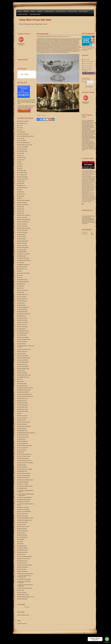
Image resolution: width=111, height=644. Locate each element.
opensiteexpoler (22, 371)
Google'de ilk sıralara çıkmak (25, 426)
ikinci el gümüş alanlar (23, 241)
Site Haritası (27, 607)
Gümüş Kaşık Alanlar (23, 312)
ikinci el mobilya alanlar (24, 247)
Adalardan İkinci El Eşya (24, 331)
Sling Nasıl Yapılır (22, 465)
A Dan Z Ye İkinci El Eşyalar (25, 456)
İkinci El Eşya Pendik (23, 403)
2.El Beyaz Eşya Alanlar (24, 121)
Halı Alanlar (21, 192)
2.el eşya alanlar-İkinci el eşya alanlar (26, 136)
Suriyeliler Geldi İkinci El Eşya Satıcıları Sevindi (25, 576)
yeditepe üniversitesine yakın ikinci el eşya (26, 504)
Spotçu (20, 413)
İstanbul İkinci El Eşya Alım (24, 314)
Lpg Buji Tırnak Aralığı (23, 437)
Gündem (20, 190)
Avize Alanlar (21, 153)
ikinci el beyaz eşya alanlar (24, 200)
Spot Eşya (21, 275)
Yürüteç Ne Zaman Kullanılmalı (25, 497)
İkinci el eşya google (23, 373)
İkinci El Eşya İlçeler (72, 11)
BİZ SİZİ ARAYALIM (61, 11)
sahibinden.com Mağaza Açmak (25, 520)
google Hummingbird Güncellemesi (26, 388)
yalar (24, 100)
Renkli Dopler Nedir (23, 431)
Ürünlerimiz (40, 11)
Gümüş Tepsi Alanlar (23, 187)
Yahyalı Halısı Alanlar (23, 550)
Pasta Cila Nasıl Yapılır (23, 567)
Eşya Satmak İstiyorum (23, 179)
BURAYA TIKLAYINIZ (87, 50)
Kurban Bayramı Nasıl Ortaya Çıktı (26, 396)
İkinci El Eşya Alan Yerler (24, 526)
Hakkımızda (26, 11)
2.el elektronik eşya (23, 123)
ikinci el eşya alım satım (24, 222)
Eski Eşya (21, 164)
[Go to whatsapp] (107, 639)
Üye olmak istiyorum (89, 87)
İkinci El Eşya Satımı (23, 320)
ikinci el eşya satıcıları (23, 514)
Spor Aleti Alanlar (22, 450)
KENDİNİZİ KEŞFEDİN (24, 282)
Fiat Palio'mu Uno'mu (23, 398)
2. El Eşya (21, 128)
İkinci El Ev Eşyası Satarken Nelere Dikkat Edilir (26, 585)
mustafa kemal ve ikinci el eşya (25, 454)
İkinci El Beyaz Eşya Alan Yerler (25, 145)
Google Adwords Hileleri (24, 392)
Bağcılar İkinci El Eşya (23, 409)
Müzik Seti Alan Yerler (23, 322)
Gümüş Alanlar (22, 181)
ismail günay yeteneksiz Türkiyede (26, 486)
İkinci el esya (85, 120)
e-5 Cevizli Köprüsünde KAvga (25, 556)
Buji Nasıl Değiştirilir (23, 441)
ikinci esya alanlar (22, 250)
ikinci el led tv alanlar (23, 245)
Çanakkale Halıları (22, 546)
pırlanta (20, 271)
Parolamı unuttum (89, 86)
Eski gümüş (39, 39)
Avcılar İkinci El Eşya (23, 333)
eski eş (22, 100)
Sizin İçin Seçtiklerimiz (23, 360)
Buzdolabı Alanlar (22, 158)
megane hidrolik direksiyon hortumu (26, 518)
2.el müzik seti (22, 286)
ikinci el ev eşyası (22, 237)
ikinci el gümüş (73, 51)
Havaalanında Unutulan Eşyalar (25, 394)
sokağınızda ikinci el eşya (24, 377)
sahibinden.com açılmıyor (24, 509)
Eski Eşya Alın (22, 303)
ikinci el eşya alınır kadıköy (24, 422)
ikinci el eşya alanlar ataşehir (25, 349)
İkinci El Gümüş (22, 239)
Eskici (20, 162)
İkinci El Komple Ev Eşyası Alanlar (26, 574)
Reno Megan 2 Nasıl (23, 471)
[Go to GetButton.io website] (107, 642)
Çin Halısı (21, 542)
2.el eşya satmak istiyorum (24, 143)
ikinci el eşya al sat (23, 324)
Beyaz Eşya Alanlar (23, 342)
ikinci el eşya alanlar (23, 218)
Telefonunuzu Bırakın (49, 11)
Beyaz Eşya (21, 155)
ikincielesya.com (22, 316)
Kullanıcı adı (84, 81)
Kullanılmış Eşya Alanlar (24, 258)
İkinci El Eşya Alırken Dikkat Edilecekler (25, 582)
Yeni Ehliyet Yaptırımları (24, 366)
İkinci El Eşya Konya (23, 467)
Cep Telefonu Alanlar (23, 386)
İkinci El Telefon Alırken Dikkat (25, 446)
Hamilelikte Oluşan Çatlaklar (25, 390)
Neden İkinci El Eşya (23, 267)
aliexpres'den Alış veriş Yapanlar (25, 469)
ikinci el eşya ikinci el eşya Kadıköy (26, 463)
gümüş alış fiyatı (22, 185)
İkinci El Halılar (22, 533)
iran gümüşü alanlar (23, 252)
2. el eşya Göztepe (22, 297)
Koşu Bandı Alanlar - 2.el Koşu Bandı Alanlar (26, 346)
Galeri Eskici (21, 381)
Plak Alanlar (21, 452)
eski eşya (21, 168)
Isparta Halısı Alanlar (23, 552)
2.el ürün (90, 181)
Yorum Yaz (43, 115)
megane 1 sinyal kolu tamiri (24, 559)
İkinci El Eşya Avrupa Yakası (25, 228)
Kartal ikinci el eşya (23, 563)
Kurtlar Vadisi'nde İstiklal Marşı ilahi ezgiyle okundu (26, 495)
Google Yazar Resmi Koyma (24, 473)
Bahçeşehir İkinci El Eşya (24, 478)
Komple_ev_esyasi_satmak (24, 254)
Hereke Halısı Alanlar (23, 599)
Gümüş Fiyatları (22, 329)
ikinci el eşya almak (23, 224)
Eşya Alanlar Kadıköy (23, 177)
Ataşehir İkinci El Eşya (23, 411)
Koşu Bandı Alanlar (23, 529)
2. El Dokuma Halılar (23, 537)
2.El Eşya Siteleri (22, 305)
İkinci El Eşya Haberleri (24, 356)
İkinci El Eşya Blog (83, 11)
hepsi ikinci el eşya (23, 401)
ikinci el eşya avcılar (23, 351)
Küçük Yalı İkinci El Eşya (24, 369)
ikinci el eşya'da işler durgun (24, 476)
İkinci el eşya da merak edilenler (25, 565)
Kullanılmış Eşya (22, 256)
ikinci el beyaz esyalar (23, 290)
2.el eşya (30, 101)
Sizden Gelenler (87, 59)
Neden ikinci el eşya (23, 269)
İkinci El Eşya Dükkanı (23, 435)
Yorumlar (38, 115)
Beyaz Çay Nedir (22, 420)
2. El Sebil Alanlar (22, 335)
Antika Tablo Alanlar (23, 151)
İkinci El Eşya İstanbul (23, 230)
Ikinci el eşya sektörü (23, 571)
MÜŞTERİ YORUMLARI (24, 265)
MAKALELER (22, 284)
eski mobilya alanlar (23, 175)
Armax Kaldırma (22, 344)
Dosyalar (33, 11)
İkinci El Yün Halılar (23, 535)
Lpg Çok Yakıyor (22, 439)
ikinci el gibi (90, 192)
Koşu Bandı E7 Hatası (23, 522)
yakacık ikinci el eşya (23, 280)
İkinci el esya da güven (23, 205)
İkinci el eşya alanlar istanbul (25, 220)
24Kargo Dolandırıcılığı (24, 482)
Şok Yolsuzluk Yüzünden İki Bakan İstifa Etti (26, 491)
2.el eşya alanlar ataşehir (24, 134)
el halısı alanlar (22, 160)
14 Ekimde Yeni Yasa (23, 488)
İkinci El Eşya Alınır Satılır (89, 61)
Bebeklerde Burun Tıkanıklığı (25, 500)
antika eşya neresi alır (23, 561)
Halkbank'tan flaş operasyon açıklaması (27, 433)
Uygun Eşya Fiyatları (23, 318)
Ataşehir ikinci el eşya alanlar (25, 579)
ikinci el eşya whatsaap (23, 516)
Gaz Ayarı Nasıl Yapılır (23, 448)
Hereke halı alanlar (23, 569)
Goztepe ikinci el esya (23, 299)
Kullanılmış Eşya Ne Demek (24, 260)
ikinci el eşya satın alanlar (24, 502)
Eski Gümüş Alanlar (23, 173)
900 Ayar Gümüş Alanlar (24, 307)
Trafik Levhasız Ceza (23, 364)
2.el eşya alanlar (22, 132)
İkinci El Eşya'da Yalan (23, 405)
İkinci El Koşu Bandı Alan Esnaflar (26, 480)
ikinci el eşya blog (22, 624)
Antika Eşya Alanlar (23, 149)
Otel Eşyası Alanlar (23, 384)
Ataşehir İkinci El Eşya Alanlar (25, 461)
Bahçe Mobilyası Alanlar (35, 14)
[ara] (26, 74)
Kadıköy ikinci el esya (23, 294)
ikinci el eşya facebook (88, 64)
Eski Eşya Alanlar (22, 170)
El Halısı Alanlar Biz (23, 424)
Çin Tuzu (21, 379)
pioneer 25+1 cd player (23, 484)
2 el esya (20, 125)
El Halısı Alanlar (22, 354)
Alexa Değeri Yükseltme (24, 362)
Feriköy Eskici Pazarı (23, 301)
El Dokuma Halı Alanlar (24, 458)
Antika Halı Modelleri (23, 548)
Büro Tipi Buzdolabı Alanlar (24, 358)
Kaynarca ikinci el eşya (88, 66)
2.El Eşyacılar (22, 138)
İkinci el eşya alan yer (23, 416)
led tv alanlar (21, 262)
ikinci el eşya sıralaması (24, 337)
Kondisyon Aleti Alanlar (22, 14)
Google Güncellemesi (88, 68)
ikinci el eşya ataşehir (23, 327)
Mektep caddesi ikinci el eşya (25, 375)
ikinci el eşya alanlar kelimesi (25, 512)
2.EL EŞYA (21, 288)
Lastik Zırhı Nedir (22, 428)
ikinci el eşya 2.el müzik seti (24, 215)
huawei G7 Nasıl (22, 524)
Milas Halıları (22, 539)
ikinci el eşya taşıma (23, 418)
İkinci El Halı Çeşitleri (23, 531)
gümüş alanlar (22, 183)
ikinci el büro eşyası (23, 203)
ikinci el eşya (21, 207)
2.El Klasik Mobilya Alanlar (24, 339)
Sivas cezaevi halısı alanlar (24, 273)
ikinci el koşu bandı (23, 243)
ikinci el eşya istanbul (23, 232)
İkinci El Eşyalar (22, 235)
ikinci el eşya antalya (23, 226)
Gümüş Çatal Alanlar (23, 309)
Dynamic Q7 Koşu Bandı (24, 507)
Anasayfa (19, 11)
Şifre (86, 83)
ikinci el (20, 198)
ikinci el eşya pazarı (23, 592)
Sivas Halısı (21, 544)
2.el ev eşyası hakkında (23, 147)
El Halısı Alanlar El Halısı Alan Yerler (26, 597)
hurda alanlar (21, 196)
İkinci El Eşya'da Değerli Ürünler (25, 588)
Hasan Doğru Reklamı (23, 443)
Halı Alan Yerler (22, 194)
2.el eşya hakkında (22, 140)
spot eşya (21, 277)
